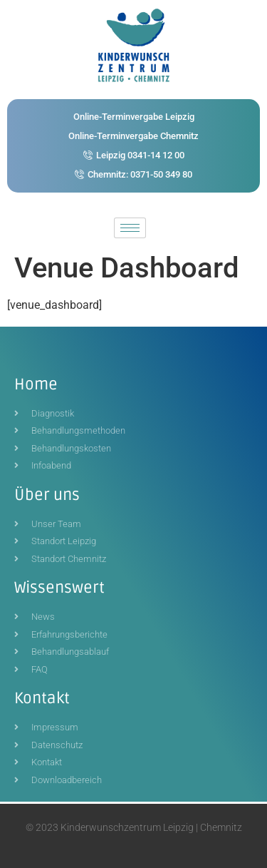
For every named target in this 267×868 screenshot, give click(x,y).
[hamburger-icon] (130, 228)
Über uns (47, 495)
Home (36, 384)
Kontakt (42, 698)
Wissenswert (59, 588)
